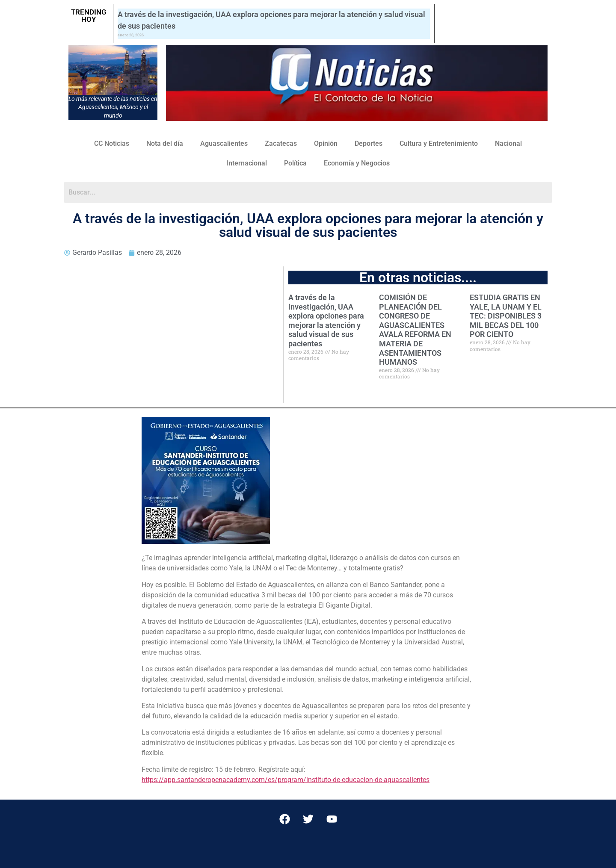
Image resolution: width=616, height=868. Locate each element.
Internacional (247, 163)
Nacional (508, 143)
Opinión (326, 143)
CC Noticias (112, 143)
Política (295, 163)
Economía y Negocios (357, 163)
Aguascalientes (224, 143)
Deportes (369, 143)
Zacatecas (281, 143)
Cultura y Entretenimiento (439, 143)
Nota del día (165, 143)
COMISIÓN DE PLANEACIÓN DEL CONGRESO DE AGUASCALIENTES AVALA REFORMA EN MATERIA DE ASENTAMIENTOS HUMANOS (415, 330)
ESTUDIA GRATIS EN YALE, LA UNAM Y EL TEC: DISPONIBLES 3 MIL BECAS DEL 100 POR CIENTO (506, 316)
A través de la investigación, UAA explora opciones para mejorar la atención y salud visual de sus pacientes (326, 320)
